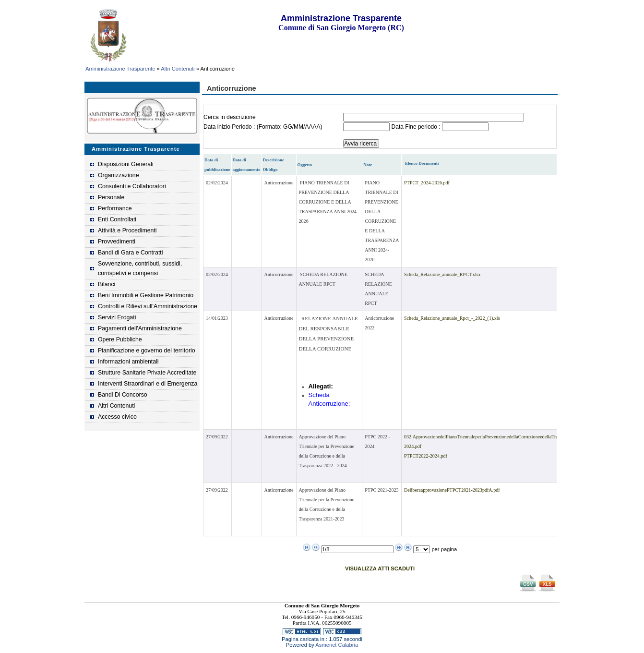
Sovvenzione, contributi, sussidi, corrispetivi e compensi (140, 268)
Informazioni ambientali (128, 362)
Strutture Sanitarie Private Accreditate (147, 373)
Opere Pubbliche (120, 339)
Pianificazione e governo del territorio (147, 351)
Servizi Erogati (117, 317)
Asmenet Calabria (337, 645)
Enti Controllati (117, 219)
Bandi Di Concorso (123, 395)
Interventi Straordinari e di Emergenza (148, 384)
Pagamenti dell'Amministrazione (140, 328)
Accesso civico (117, 417)
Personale (111, 197)
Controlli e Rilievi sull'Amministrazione (148, 306)
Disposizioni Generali (126, 164)
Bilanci (107, 284)
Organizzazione (119, 175)
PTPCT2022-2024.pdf (426, 456)
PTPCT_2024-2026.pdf (427, 183)
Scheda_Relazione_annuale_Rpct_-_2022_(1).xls (452, 318)
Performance (115, 208)
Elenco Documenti (422, 163)
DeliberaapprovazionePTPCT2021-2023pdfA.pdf (452, 490)
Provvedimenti (117, 242)
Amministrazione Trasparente (120, 69)
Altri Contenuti (178, 69)
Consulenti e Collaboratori (132, 186)
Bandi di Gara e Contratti (131, 253)
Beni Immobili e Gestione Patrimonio (146, 295)
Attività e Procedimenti (127, 230)
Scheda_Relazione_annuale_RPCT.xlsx (442, 274)
